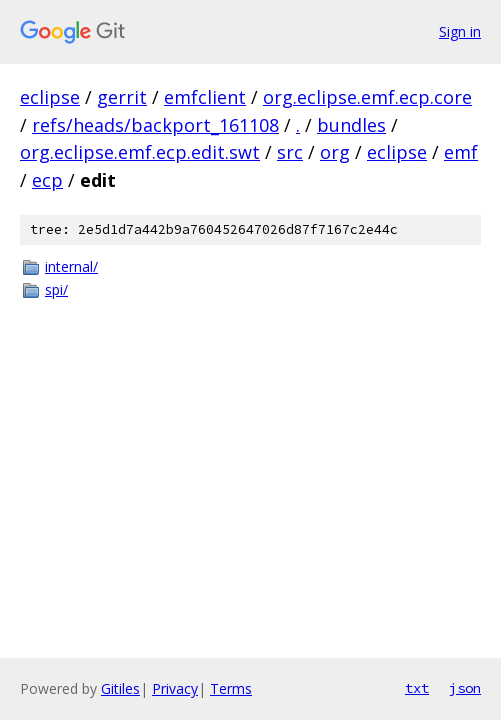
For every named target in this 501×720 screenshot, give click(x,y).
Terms (231, 688)
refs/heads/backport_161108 (155, 125)
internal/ (71, 266)
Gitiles (120, 688)
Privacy (175, 688)
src (290, 152)
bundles (351, 125)
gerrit (122, 97)
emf (461, 152)
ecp (47, 180)
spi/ (56, 289)
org (335, 152)
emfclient (205, 97)
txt (417, 688)
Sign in (460, 31)
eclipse (50, 97)
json (465, 688)
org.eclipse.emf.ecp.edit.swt (140, 152)
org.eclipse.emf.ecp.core (367, 97)
